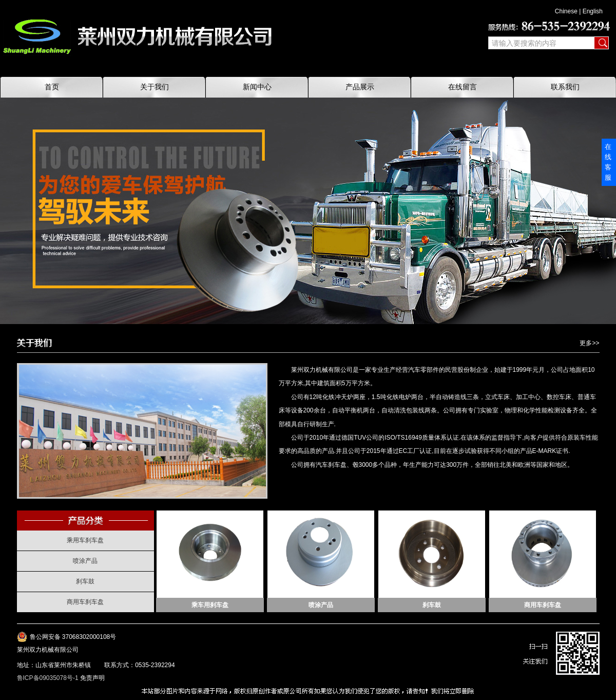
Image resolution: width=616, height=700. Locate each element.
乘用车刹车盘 (85, 540)
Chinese (566, 11)
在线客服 (608, 162)
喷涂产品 (85, 561)
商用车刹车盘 (85, 602)
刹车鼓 (85, 581)
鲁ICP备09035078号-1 (48, 678)
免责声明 (92, 678)
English (593, 11)
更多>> (589, 343)
